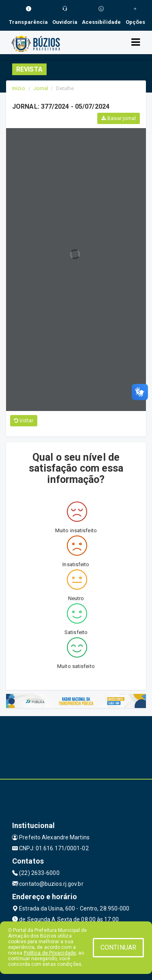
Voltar (24, 421)
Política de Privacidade (50, 953)
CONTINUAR (118, 947)
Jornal (41, 88)
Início (19, 88)
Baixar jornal (119, 118)
